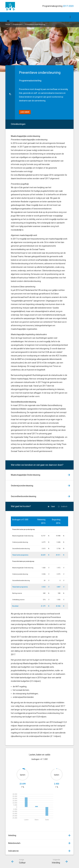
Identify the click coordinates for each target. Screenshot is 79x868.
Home (8, 24)
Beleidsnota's (14, 843)
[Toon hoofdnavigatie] (8, 21)
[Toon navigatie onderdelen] (70, 17)
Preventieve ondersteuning (35, 24)
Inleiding (12, 835)
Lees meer (25, 112)
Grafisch (64, 507)
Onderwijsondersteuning (22, 486)
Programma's (18, 24)
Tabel (53, 507)
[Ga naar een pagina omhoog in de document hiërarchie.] (10, 92)
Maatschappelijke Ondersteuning (26, 475)
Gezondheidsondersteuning (24, 496)
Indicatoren (13, 851)
